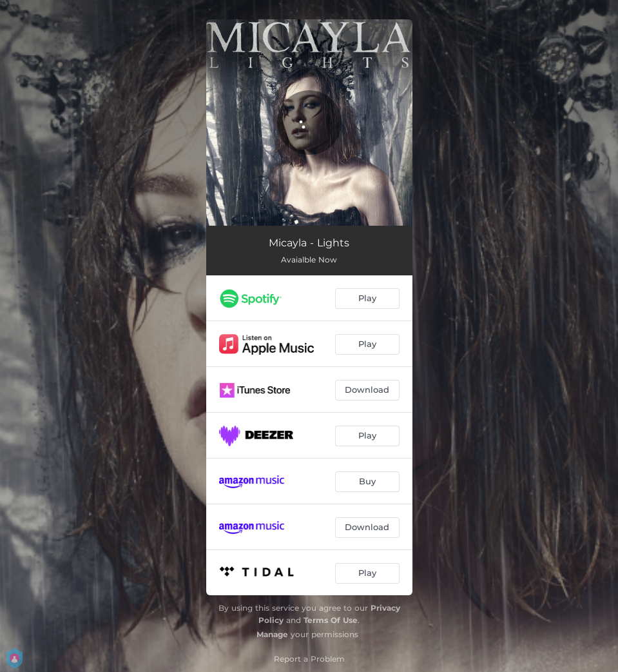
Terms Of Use (331, 620)
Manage (272, 634)
